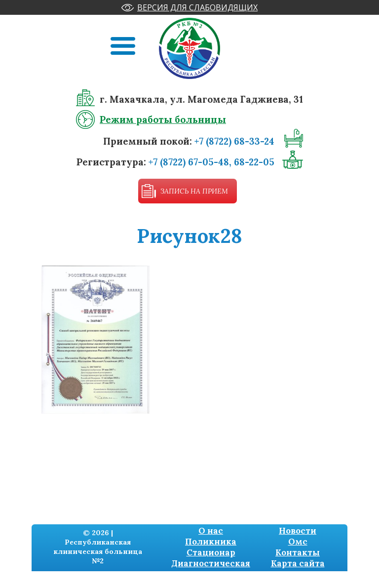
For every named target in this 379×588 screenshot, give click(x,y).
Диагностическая (211, 563)
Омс (298, 542)
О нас (211, 531)
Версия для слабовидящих (197, 7)
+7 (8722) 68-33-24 (234, 141)
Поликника (211, 542)
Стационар (211, 552)
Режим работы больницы (163, 119)
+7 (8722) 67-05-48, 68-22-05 (211, 162)
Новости (298, 531)
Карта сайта (298, 563)
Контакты (298, 552)
